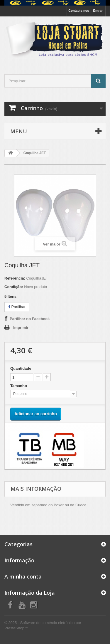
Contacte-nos (79, 11)
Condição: (14, 287)
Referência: (15, 278)
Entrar (98, 11)
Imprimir (21, 328)
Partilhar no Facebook (30, 319)
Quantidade (21, 368)
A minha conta (23, 576)
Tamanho (19, 386)
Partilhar (17, 307)
